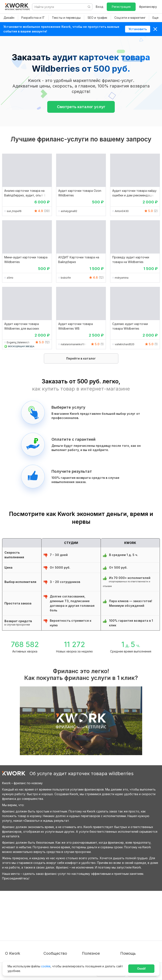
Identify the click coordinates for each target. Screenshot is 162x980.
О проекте (13, 912)
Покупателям (92, 912)
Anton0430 (122, 211)
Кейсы (48, 927)
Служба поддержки (135, 919)
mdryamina (122, 278)
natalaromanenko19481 (74, 344)
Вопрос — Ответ (133, 912)
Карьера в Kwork (17, 946)
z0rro (10, 278)
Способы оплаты (18, 939)
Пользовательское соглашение (19, 921)
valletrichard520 (125, 344)
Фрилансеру (148, 7)
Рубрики (88, 946)
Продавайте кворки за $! (100, 927)
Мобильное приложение (100, 954)
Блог (47, 912)
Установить (138, 29)
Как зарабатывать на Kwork (97, 936)
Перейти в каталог (81, 358)
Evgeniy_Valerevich (18, 342)
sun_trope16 (14, 211)
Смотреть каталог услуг (81, 107)
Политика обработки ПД (23, 931)
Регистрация (121, 7)
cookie (46, 966)
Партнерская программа (62, 919)
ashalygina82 (69, 211)
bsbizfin (66, 278)
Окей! (141, 969)
